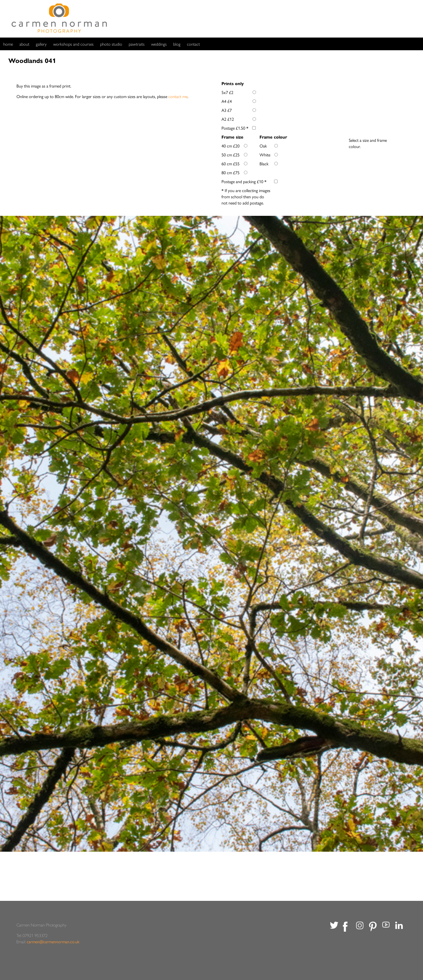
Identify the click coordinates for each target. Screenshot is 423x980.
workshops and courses (73, 44)
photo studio (111, 44)
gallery (41, 44)
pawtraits (137, 44)
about (24, 44)
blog (177, 44)
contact (193, 44)
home (8, 44)
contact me (178, 96)
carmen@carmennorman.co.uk (53, 942)
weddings (159, 44)
